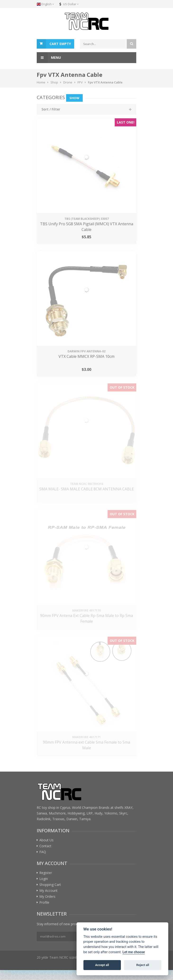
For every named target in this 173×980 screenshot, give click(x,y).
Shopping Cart (50, 885)
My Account (48, 891)
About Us (46, 840)
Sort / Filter (51, 109)
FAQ (43, 852)
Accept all (102, 965)
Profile (44, 902)
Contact (45, 846)
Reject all (143, 965)
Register (46, 873)
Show (74, 98)
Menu (49, 58)
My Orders (47, 897)
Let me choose (134, 952)
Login (44, 879)
